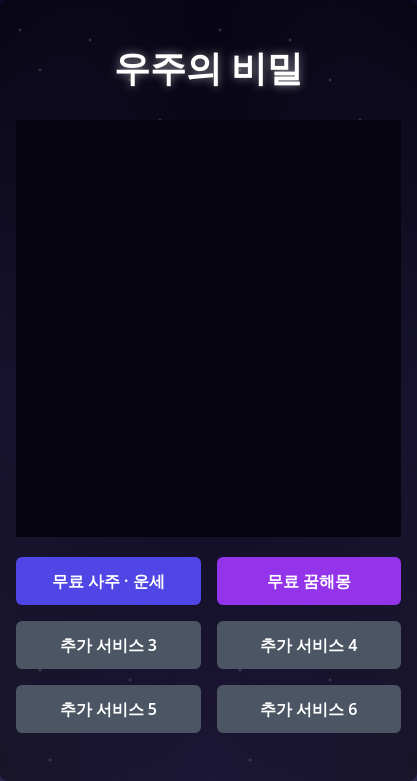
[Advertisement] (208, 328)
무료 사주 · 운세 (108, 581)
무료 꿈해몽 (309, 581)
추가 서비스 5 (108, 709)
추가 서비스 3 (108, 645)
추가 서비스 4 (308, 645)
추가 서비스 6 (308, 709)
